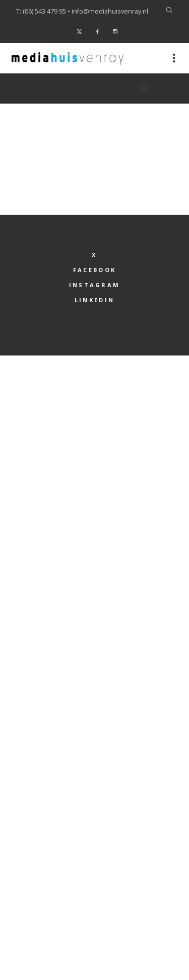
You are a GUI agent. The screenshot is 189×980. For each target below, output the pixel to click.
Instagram (95, 285)
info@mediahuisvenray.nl (110, 11)
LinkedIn (94, 300)
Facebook (94, 270)
